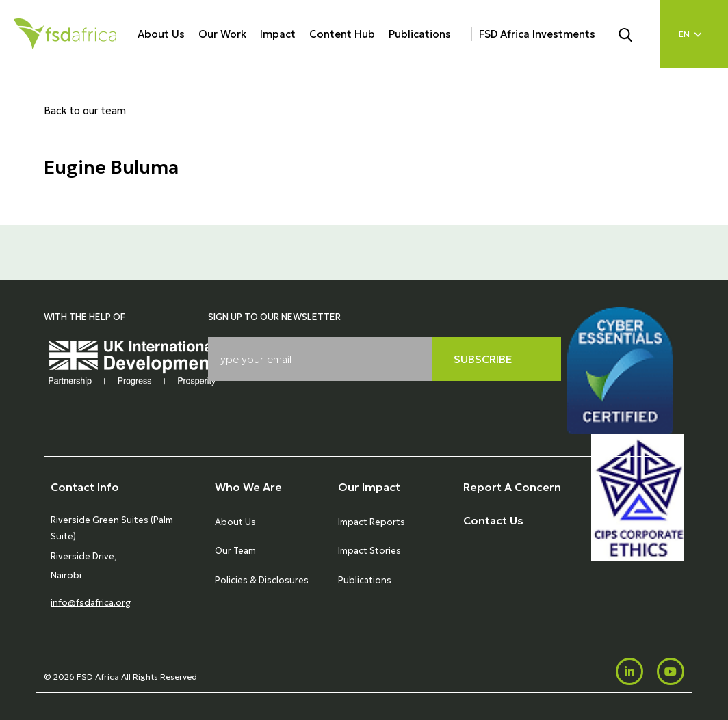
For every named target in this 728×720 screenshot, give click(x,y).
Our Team (235, 551)
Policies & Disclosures (262, 580)
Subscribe (483, 359)
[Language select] (694, 34)
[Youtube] (671, 671)
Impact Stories (369, 551)
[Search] (634, 34)
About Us (161, 34)
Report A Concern (512, 487)
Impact (278, 34)
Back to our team (85, 110)
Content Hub (342, 34)
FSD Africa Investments (537, 34)
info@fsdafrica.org (91, 603)
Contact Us (493, 520)
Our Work (222, 34)
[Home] (65, 34)
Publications (420, 34)
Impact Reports (372, 522)
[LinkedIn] (629, 671)
